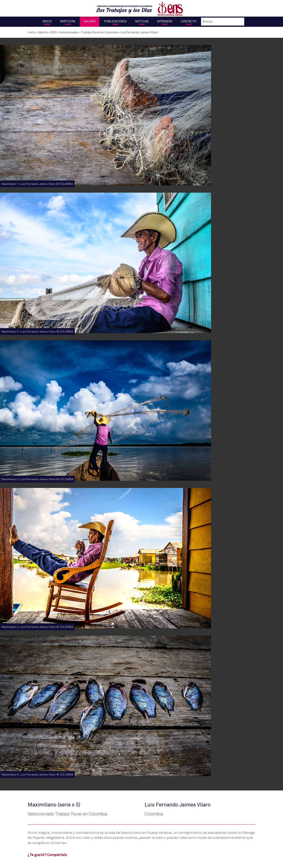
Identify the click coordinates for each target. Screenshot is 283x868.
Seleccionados (69, 32)
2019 (53, 32)
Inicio (47, 21)
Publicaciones (115, 21)
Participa (68, 21)
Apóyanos (165, 21)
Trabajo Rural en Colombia (99, 32)
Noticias (142, 21)
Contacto (189, 21)
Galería (90, 21)
